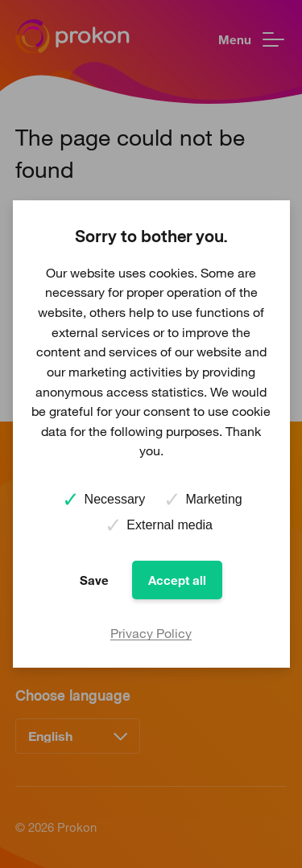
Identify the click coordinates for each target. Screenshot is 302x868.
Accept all (177, 580)
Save (94, 580)
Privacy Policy (151, 633)
